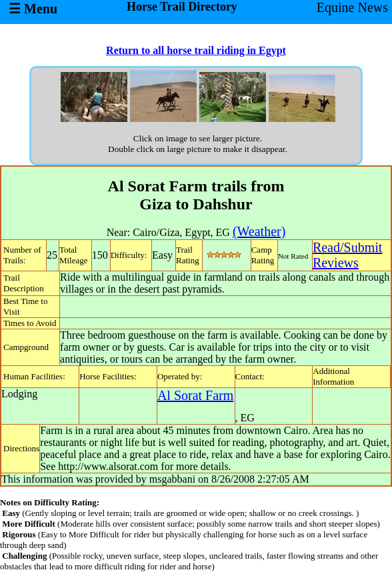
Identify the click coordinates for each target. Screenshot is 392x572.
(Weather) (259, 231)
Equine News (352, 7)
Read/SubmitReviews (347, 255)
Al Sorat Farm (195, 395)
